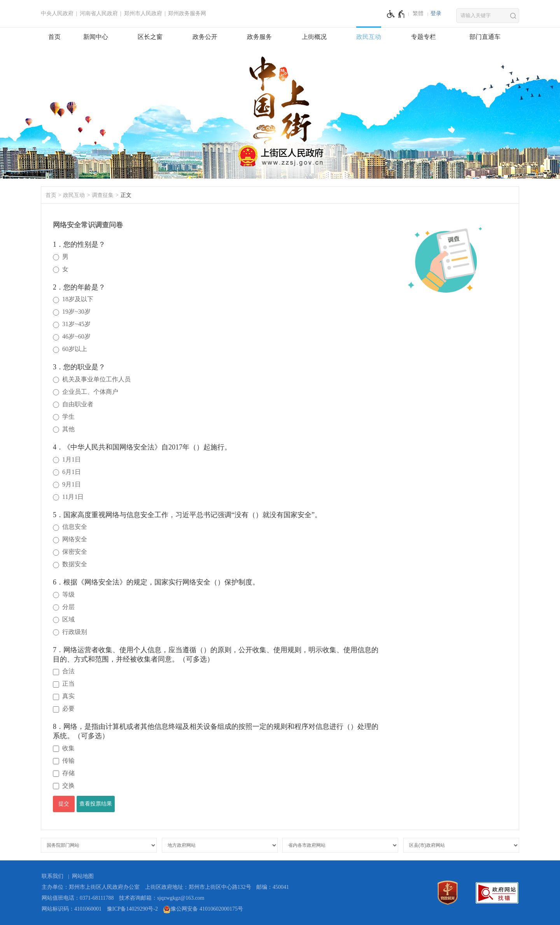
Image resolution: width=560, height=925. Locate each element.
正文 (126, 195)
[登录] (436, 14)
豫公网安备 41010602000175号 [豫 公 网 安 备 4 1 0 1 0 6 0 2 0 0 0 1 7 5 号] (203, 909)
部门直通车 (485, 37)
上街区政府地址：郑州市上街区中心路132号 (198, 887)
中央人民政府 (57, 13)
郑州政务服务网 (187, 13)
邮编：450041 (273, 887)
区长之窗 (150, 37)
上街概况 (314, 37)
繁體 (418, 13)
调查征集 (103, 195)
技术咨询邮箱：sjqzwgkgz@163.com (162, 898)
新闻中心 (96, 37)
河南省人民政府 (99, 13)
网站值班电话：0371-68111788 (78, 898)
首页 (54, 37)
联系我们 (52, 876)
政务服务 (259, 37)
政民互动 (369, 37)
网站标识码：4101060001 (72, 909)
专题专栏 (423, 37)
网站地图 (83, 876)
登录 (436, 13)
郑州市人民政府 (143, 13)
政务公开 (205, 37)
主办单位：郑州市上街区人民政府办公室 (91, 887)
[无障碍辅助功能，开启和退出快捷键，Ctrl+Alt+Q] (396, 14)
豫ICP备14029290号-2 (132, 909)
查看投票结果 (96, 804)
